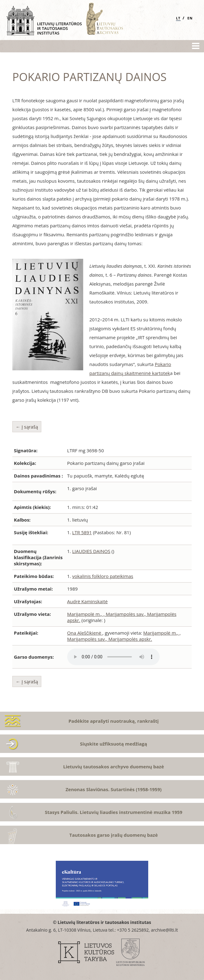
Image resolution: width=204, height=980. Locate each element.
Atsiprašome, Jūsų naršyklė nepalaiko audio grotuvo (113, 657)
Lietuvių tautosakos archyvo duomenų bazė (114, 767)
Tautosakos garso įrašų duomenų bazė (114, 835)
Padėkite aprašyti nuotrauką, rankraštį (114, 721)
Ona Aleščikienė (85, 633)
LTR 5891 (82, 532)
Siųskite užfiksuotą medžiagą (114, 744)
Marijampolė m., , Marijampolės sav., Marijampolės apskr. (124, 636)
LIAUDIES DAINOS (91, 551)
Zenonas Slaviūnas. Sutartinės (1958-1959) (114, 789)
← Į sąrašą (27, 427)
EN (190, 18)
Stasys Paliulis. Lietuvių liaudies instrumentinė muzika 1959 (113, 812)
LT (178, 18)
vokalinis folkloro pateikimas (103, 576)
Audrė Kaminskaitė (88, 601)
